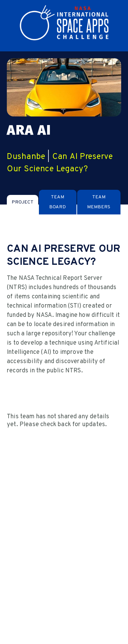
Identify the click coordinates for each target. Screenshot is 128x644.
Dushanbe (26, 157)
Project (23, 202)
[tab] (23, 202)
